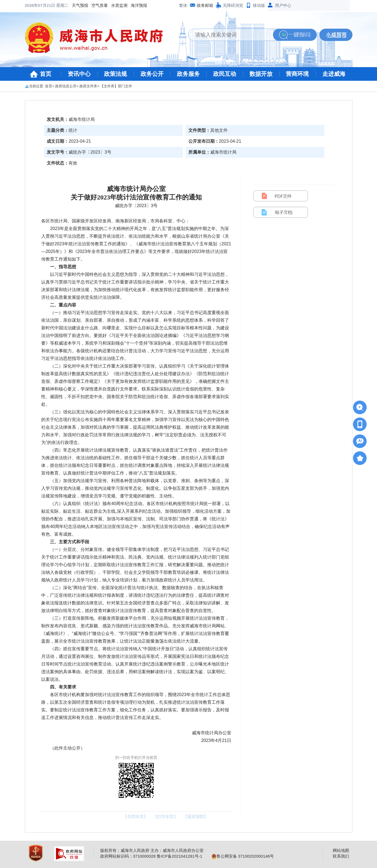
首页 (46, 74)
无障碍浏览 (233, 5)
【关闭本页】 (135, 817)
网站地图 (341, 850)
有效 (73, 163)
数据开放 (261, 74)
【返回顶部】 (195, 817)
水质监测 (76, 5)
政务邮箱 (205, 5)
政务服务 (188, 74)
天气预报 (36, 5)
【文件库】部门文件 (116, 86)
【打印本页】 (165, 817)
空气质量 (56, 5)
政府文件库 (88, 86)
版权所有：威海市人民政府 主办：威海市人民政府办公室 (152, 850)
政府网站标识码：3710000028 (128, 856)
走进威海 (334, 74)
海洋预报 (95, 5)
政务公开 (152, 74)
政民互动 (225, 74)
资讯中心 (79, 74)
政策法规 (115, 74)
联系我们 (341, 856)
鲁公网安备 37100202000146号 (243, 856)
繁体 (183, 5)
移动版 (259, 5)
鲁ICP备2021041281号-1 (179, 856)
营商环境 (297, 74)
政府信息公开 (66, 86)
